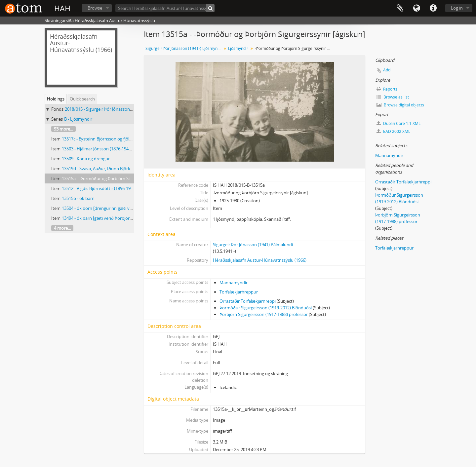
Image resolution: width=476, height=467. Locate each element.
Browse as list (393, 97)
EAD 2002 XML (393, 131)
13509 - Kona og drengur (86, 159)
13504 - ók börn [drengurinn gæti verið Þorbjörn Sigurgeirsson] (123, 208)
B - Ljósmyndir (78, 119)
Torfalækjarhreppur (239, 292)
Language (416, 8)
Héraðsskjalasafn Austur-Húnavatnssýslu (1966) (260, 260)
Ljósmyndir (238, 48)
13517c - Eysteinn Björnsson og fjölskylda (102, 139)
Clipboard (400, 8)
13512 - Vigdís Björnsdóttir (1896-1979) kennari (107, 188)
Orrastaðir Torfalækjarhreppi (248, 301)
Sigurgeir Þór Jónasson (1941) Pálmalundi (253, 245)
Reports (387, 89)
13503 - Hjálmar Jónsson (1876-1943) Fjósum (105, 149)
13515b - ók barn (78, 198)
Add (387, 70)
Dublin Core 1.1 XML (398, 123)
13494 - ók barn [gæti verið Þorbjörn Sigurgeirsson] (111, 218)
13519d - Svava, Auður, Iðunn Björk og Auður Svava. (112, 169)
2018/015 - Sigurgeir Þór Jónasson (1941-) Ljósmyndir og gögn (124, 109)
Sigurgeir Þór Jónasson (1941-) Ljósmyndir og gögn (184, 48)
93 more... (63, 129)
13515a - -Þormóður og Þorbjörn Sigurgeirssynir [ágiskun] (118, 178)
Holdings (56, 99)
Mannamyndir (234, 283)
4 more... (62, 228)
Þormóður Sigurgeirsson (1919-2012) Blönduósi (266, 308)
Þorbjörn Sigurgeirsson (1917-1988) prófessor (264, 314)
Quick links (433, 8)
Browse (95, 8)
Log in (457, 8)
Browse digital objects (400, 105)
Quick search (82, 99)
